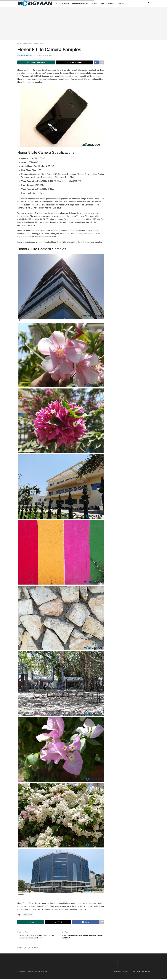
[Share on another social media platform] (102, 63)
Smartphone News (80, 3)
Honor (42, 43)
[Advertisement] (83, 23)
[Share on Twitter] (74, 63)
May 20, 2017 (41, 56)
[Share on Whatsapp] (36, 63)
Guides (121, 3)
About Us (117, 972)
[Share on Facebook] (96, 63)
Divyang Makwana (26, 56)
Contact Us (146, 972)
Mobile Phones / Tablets (30, 43)
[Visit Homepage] (35, 3)
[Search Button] (149, 3)
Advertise (125, 972)
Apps (103, 3)
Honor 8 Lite (27, 915)
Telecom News (62, 3)
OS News (95, 3)
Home (19, 43)
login (25, 949)
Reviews (112, 3)
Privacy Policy (135, 972)
